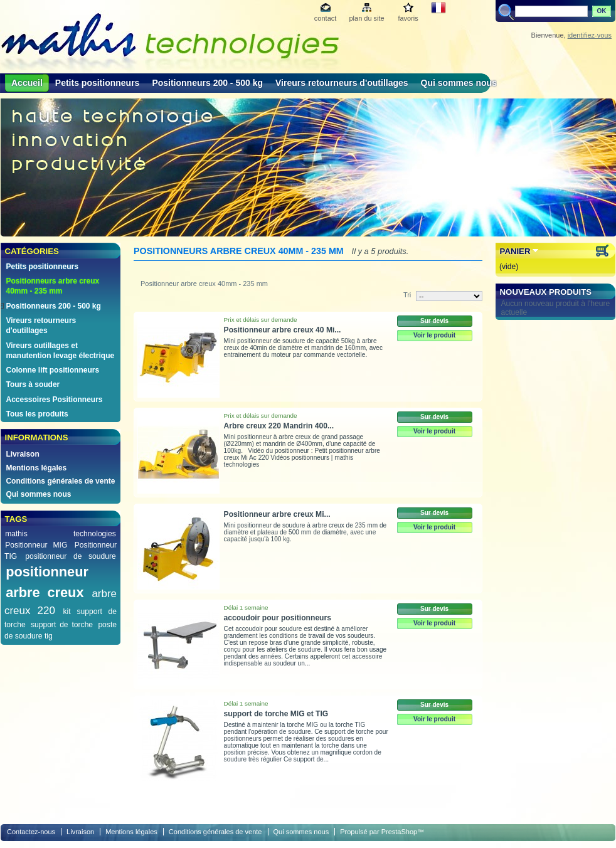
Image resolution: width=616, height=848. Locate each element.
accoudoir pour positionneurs (278, 618)
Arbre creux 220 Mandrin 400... (279, 426)
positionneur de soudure (71, 556)
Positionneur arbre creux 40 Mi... (283, 330)
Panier (515, 251)
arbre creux (45, 592)
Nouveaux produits (546, 292)
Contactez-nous (31, 832)
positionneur (47, 572)
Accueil (27, 83)
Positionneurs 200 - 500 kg (207, 83)
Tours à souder (33, 384)
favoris (408, 18)
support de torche (62, 625)
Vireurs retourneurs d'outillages (342, 83)
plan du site (366, 18)
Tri (407, 295)
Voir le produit (434, 335)
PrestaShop (399, 832)
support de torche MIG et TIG (276, 714)
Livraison (22, 454)
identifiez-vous (590, 35)
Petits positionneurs (98, 83)
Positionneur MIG (36, 545)
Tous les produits (37, 414)
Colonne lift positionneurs (52, 370)
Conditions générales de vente (60, 481)
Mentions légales (36, 468)
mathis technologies (61, 534)
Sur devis (434, 321)
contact (325, 18)
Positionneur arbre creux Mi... (277, 514)
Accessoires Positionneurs (54, 400)
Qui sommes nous (459, 83)
